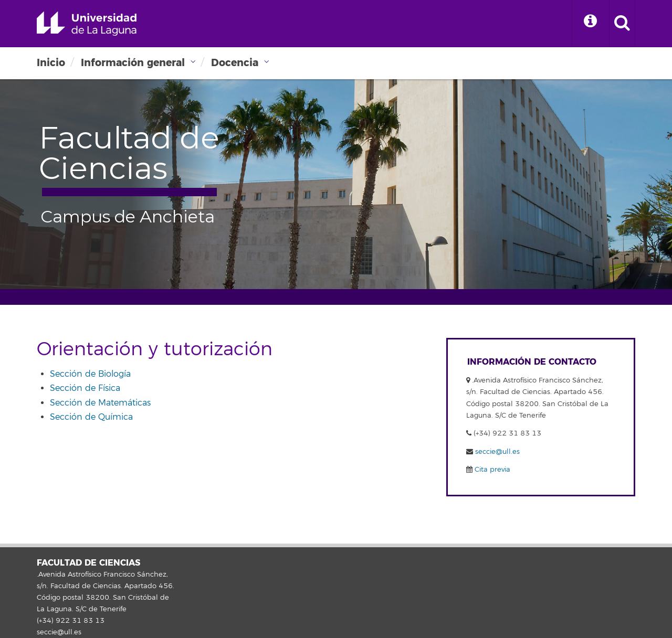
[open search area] (622, 24)
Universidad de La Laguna (87, 24)
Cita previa (491, 470)
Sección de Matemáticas (100, 403)
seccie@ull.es (497, 452)
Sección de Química (91, 417)
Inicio (51, 63)
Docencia (235, 63)
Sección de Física (85, 388)
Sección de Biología (90, 374)
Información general (133, 63)
